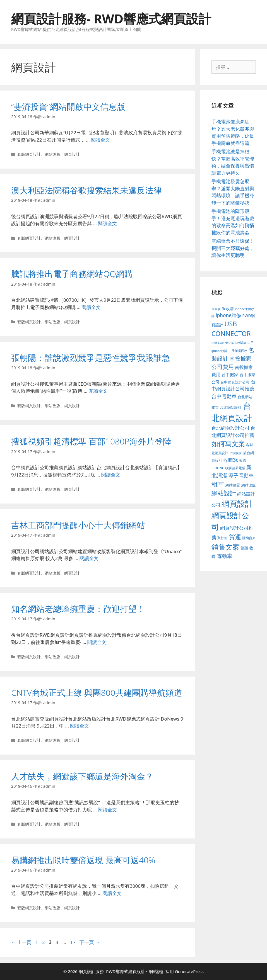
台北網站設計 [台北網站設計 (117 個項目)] (231, 407)
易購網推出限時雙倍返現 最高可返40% (83, 860)
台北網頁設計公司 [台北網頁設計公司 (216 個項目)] (230, 428)
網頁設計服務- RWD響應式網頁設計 (111, 19)
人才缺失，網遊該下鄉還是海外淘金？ (82, 776)
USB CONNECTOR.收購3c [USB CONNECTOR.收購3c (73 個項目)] (229, 343)
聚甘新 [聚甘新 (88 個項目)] (222, 538)
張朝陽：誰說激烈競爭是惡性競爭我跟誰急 (91, 358)
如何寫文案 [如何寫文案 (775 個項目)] (228, 443)
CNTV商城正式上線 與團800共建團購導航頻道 (97, 693)
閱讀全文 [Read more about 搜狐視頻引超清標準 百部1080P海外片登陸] (111, 475)
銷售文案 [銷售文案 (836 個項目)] (225, 547)
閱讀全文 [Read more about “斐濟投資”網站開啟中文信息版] (100, 140)
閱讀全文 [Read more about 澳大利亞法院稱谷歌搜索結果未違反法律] (107, 223)
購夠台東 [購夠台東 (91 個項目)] (249, 538)
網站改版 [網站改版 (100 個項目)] (249, 485)
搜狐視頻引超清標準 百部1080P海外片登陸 (91, 441)
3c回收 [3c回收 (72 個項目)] (216, 309)
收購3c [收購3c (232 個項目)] (231, 460)
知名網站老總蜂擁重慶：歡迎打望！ (78, 609)
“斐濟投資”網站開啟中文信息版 (68, 107)
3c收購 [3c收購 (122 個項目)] (228, 309)
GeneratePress (189, 971)
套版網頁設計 (29, 154)
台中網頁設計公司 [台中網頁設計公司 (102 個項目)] (235, 382)
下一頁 (90, 942)
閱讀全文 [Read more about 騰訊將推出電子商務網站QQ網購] (91, 307)
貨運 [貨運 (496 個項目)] (235, 537)
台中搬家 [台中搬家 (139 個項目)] (230, 375)
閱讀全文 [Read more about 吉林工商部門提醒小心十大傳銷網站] (89, 558)
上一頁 (21, 942)
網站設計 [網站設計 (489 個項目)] (224, 493)
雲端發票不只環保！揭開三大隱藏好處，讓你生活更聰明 (233, 248)
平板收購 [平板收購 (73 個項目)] (235, 453)
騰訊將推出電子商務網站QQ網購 (72, 274)
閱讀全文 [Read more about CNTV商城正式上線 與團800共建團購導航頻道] (80, 726)
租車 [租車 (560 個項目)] (218, 484)
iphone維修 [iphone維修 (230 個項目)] (228, 315)
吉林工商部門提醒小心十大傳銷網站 (78, 525)
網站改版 (52, 154)
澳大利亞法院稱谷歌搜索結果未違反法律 (86, 190)
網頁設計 (72, 154)
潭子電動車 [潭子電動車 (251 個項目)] (241, 475)
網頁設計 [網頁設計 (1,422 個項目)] (237, 504)
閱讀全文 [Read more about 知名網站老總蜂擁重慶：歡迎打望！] (97, 642)
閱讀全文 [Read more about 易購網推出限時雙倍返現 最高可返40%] (112, 893)
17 (73, 942)
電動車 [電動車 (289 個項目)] (224, 556)
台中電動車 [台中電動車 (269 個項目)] (224, 396)
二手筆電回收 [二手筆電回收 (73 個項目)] (238, 351)
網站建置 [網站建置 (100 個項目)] (233, 485)
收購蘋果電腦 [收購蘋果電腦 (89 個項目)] (235, 468)
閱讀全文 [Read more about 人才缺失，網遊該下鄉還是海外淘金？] (107, 810)
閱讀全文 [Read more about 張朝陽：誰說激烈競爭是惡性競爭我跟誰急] (98, 391)
